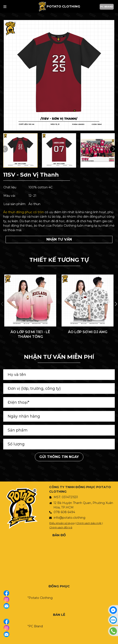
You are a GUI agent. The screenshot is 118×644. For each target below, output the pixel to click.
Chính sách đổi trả (61, 527)
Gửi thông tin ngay (59, 457)
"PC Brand (35, 626)
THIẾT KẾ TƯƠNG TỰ (59, 260)
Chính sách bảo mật (89, 523)
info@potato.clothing (69, 518)
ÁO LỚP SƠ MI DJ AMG (88, 332)
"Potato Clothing (40, 598)
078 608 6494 (64, 512)
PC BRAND (107, 7)
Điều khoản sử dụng (62, 523)
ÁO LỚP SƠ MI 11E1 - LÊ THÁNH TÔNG (30, 334)
